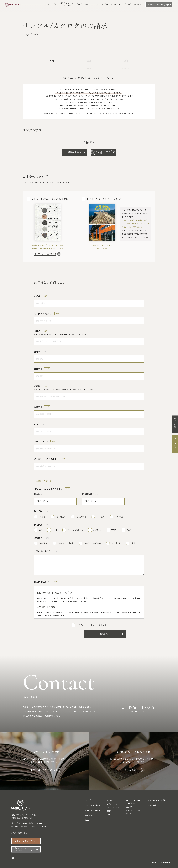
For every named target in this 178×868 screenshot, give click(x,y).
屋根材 (55, 4)
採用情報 (138, 4)
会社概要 (89, 815)
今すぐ (42, 517)
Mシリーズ (97, 530)
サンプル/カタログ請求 (157, 800)
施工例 (80, 4)
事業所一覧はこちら (19, 833)
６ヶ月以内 (81, 517)
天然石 (114, 530)
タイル (55, 530)
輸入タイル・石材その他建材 (67, 4)
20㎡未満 (43, 543)
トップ (47, 4)
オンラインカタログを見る (45, 254)
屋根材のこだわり (113, 804)
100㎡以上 (116, 543)
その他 (129, 530)
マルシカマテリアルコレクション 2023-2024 (50, 199)
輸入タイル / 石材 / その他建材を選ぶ (115, 152)
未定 (133, 543)
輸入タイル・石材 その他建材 (133, 802)
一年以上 (119, 517)
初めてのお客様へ (93, 810)
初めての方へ (116, 4)
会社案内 (128, 4)
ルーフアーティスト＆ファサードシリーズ (104, 199)
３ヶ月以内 (61, 517)
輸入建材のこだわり (133, 810)
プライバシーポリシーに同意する (91, 625)
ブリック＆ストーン (75, 530)
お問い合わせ (153, 805)
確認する (89, 634)
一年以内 (101, 517)
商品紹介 (88, 4)
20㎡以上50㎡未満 (66, 543)
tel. (139, 707)
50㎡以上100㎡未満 (93, 543)
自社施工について (113, 808)
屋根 (40, 530)
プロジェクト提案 (102, 4)
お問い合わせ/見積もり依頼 (158, 5)
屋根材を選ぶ (63, 152)
